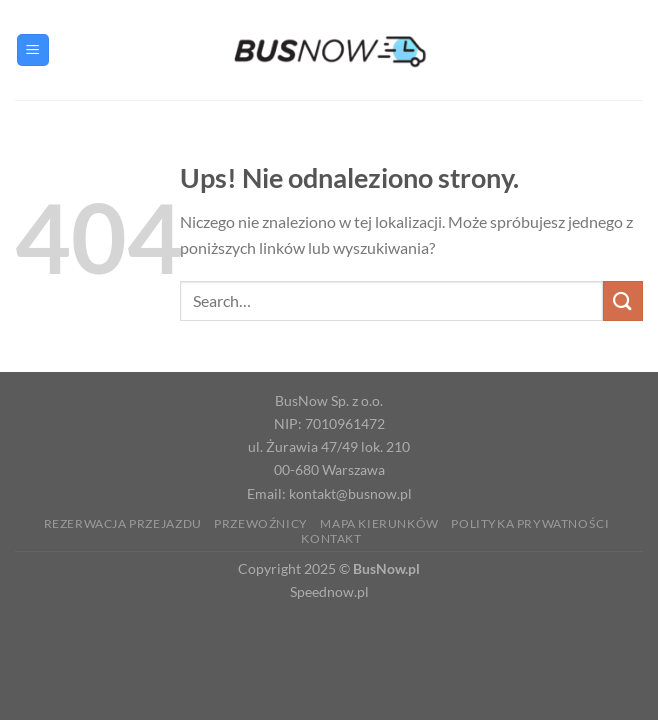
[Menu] (33, 50)
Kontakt (331, 538)
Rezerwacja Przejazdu (123, 523)
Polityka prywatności (530, 523)
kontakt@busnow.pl (350, 493)
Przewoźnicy (261, 523)
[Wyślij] (623, 300)
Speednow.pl (329, 591)
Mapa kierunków (379, 523)
